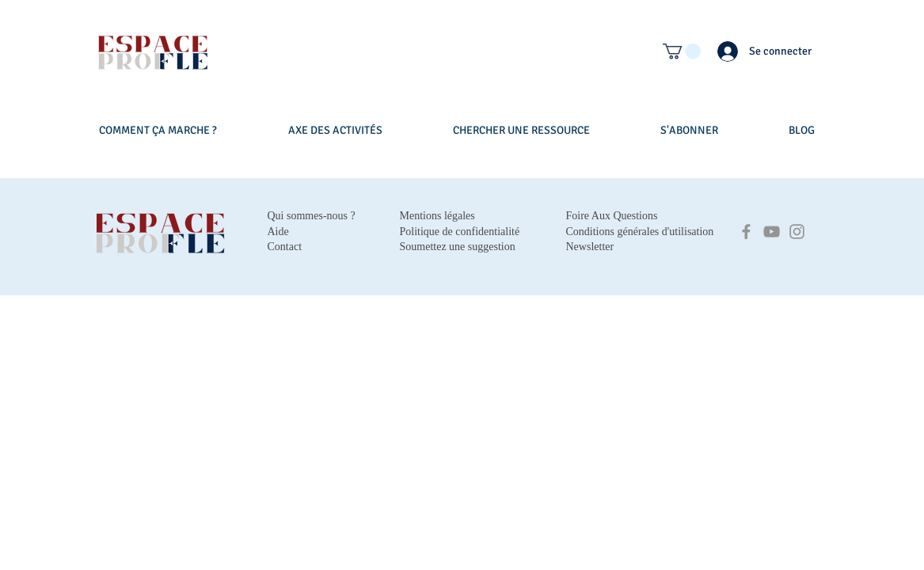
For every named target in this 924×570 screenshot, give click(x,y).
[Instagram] (797, 232)
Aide (278, 232)
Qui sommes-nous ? (312, 216)
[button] (682, 51)
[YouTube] (772, 232)
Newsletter (590, 247)
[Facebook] (746, 232)
